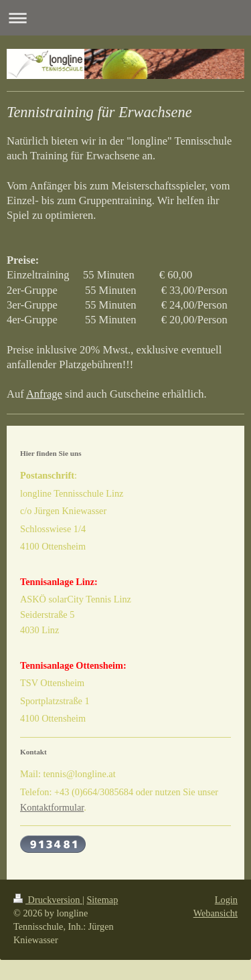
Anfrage (44, 394)
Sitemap (102, 900)
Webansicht (216, 913)
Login (226, 900)
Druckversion (48, 900)
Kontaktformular (52, 807)
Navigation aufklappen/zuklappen (125, 18)
